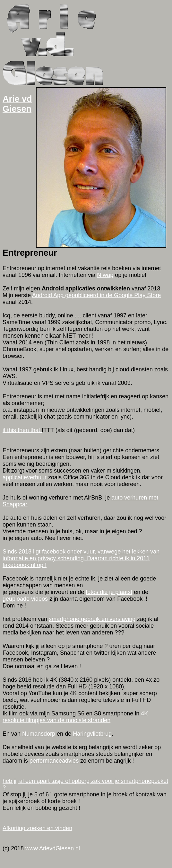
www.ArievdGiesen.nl (53, 848)
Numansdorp (39, 734)
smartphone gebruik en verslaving (92, 619)
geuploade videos (25, 599)
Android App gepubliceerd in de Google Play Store (96, 295)
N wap (105, 275)
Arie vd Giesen (17, 104)
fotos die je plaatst (109, 592)
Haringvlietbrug (92, 734)
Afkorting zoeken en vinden (37, 828)
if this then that (22, 430)
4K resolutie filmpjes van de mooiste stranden (75, 717)
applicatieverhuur (25, 477)
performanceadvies (54, 761)
